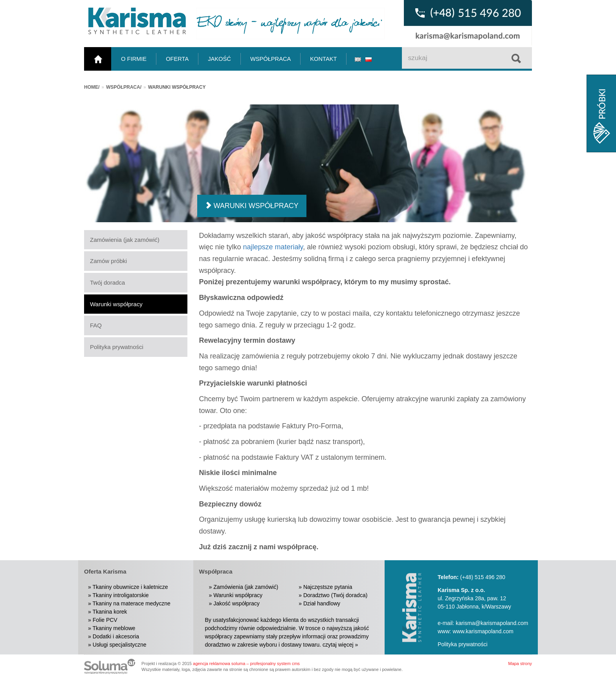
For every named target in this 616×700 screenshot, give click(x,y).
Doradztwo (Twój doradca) (335, 595)
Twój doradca (107, 282)
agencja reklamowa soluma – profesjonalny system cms (246, 663)
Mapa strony (520, 663)
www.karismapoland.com (483, 631)
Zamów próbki (108, 261)
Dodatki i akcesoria (116, 636)
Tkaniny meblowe (114, 628)
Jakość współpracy (236, 603)
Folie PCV (105, 620)
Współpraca (123, 87)
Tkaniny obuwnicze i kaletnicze (130, 587)
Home (91, 87)
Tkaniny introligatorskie (120, 595)
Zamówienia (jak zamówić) (125, 240)
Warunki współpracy (116, 304)
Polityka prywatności (117, 347)
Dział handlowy (322, 603)
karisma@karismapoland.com (492, 623)
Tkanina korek (110, 612)
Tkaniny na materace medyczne (131, 603)
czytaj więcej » (340, 645)
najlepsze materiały (273, 247)
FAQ (96, 325)
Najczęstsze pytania (328, 587)
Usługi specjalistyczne (120, 645)
